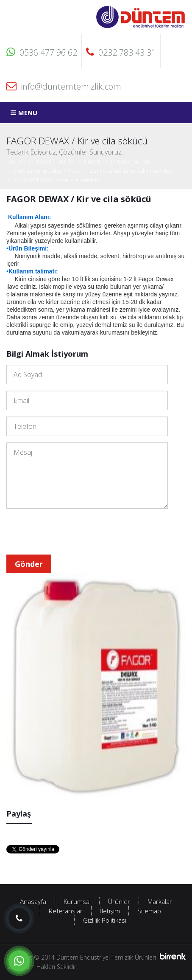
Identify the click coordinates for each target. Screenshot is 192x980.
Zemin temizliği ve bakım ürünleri (131, 171)
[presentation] (71, 532)
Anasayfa (33, 901)
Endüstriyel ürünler (38, 171)
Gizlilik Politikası (105, 920)
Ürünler (94, 161)
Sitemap (149, 911)
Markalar (160, 901)
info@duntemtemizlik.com (64, 86)
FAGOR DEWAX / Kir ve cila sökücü (56, 180)
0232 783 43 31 (121, 52)
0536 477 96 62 (42, 52)
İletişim (110, 911)
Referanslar (66, 911)
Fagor (76, 171)
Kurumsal (77, 901)
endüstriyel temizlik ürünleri (42, 161)
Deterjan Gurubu (132, 161)
